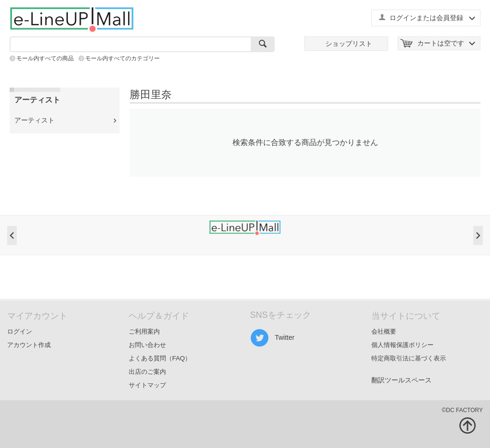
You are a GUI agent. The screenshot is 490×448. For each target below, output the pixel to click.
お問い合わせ (147, 345)
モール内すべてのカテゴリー (122, 58)
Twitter (273, 338)
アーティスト (34, 120)
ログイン (20, 331)
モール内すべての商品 (45, 58)
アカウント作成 (29, 345)
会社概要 (384, 331)
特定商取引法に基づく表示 (409, 358)
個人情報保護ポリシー (402, 345)
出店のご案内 (147, 372)
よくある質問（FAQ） (160, 358)
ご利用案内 (144, 331)
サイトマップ (147, 385)
